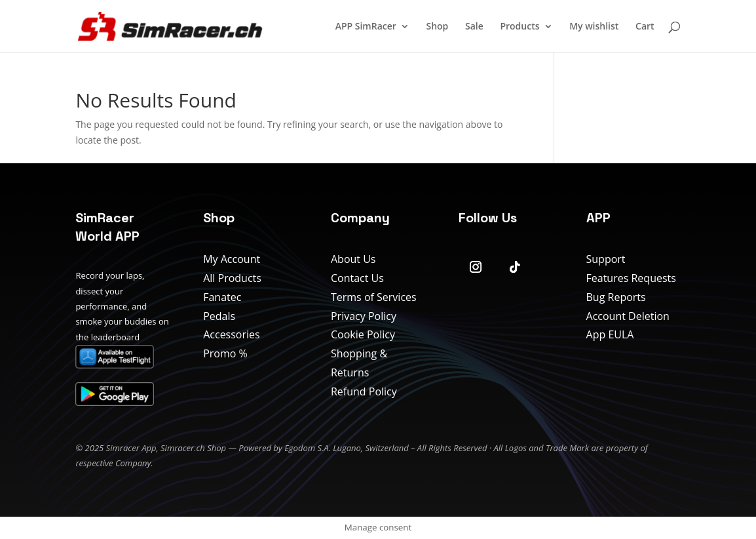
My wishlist (594, 27)
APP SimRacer (366, 27)
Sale (474, 27)
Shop (437, 27)
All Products (232, 278)
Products (520, 27)
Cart (645, 27)
